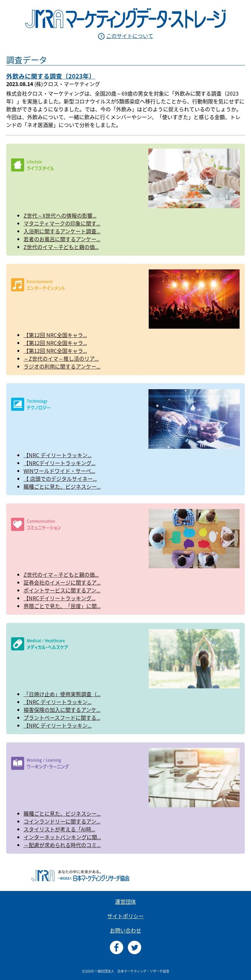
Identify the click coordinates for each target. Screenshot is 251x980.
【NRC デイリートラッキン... (58, 455)
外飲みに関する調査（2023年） (51, 76)
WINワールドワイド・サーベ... (59, 471)
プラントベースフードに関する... (62, 717)
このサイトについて (130, 36)
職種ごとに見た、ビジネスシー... (62, 486)
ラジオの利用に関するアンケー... (62, 366)
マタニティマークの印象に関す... (62, 223)
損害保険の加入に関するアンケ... (62, 710)
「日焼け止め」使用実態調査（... (62, 694)
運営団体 (125, 901)
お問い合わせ (125, 930)
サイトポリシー (125, 916)
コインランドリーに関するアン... (62, 821)
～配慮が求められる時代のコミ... (62, 845)
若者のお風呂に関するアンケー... (62, 239)
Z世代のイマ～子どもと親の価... (61, 247)
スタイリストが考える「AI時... (59, 829)
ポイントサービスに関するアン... (62, 590)
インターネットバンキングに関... (62, 837)
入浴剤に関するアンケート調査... (62, 231)
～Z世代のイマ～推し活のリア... (61, 358)
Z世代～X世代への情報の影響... (60, 215)
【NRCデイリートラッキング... (59, 463)
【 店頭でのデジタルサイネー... (60, 479)
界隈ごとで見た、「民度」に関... (62, 606)
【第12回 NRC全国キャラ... (55, 335)
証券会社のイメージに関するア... (62, 582)
